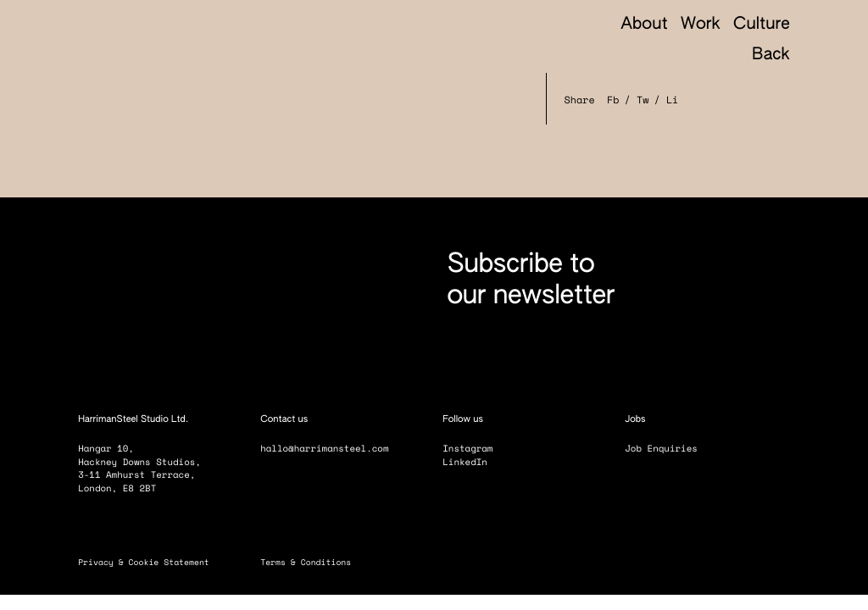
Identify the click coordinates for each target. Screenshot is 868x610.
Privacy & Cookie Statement (151, 563)
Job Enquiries (669, 449)
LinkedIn (473, 462)
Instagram (476, 449)
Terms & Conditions (313, 563)
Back (760, 56)
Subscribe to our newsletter (530, 280)
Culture (762, 25)
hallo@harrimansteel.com (324, 449)
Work (701, 25)
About (644, 25)
